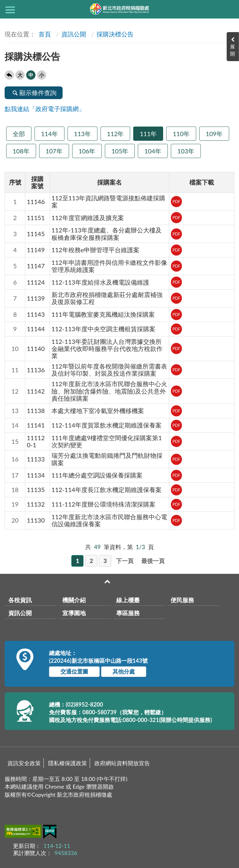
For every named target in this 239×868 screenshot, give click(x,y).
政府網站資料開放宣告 (122, 763)
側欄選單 (10, 10)
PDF (176, 202)
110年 (181, 134)
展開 (233, 50)
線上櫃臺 (128, 600)
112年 (115, 134)
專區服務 (128, 613)
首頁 (44, 34)
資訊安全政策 (24, 763)
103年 (186, 151)
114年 (49, 134)
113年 (82, 134)
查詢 (229, 9)
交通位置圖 (74, 671)
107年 (54, 151)
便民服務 (182, 600)
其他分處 (124, 671)
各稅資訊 (20, 600)
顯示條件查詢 (34, 93)
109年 (214, 134)
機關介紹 (74, 600)
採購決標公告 (115, 34)
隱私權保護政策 (68, 763)
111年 (148, 134)
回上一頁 (9, 75)
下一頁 (125, 561)
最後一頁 (153, 561)
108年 (21, 151)
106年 (87, 151)
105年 (120, 151)
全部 (19, 134)
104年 (153, 151)
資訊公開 (74, 34)
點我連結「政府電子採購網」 (45, 109)
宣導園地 (74, 613)
